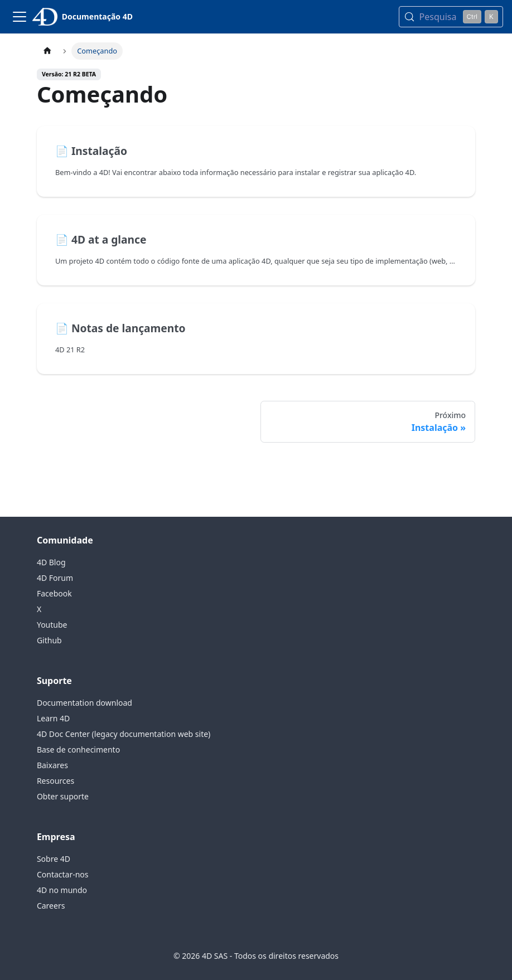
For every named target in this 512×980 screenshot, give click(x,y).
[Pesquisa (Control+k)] (451, 17)
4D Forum (55, 578)
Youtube (52, 625)
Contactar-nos (63, 874)
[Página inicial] (47, 51)
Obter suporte (63, 796)
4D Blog (51, 562)
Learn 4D (53, 718)
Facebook (54, 593)
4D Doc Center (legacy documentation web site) (124, 734)
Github (49, 640)
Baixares (52, 765)
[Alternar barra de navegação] (20, 17)
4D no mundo (62, 890)
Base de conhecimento (78, 749)
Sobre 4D (54, 859)
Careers (51, 906)
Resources (55, 781)
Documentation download (84, 703)
